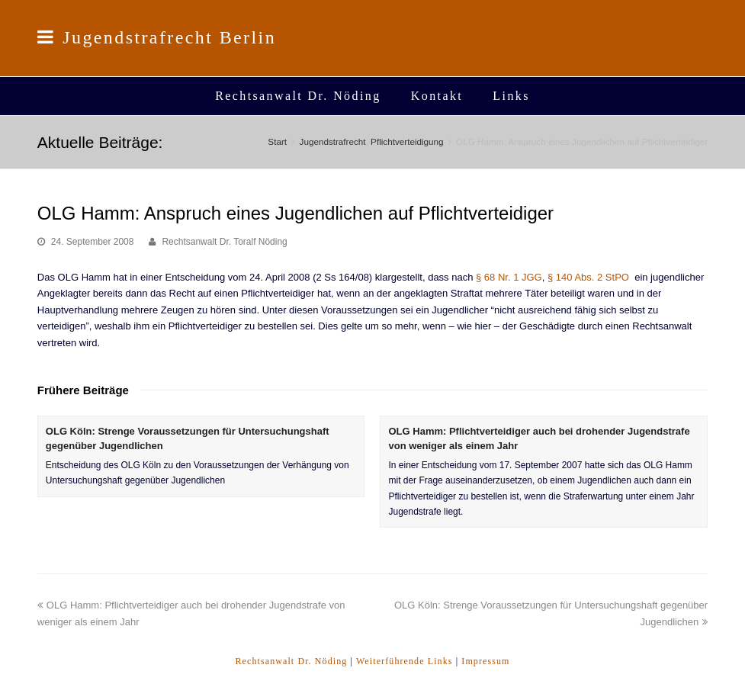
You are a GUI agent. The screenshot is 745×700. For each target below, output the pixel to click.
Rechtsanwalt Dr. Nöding (291, 661)
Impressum (485, 661)
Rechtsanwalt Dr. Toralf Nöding (224, 242)
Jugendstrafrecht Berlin (157, 37)
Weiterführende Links (405, 661)
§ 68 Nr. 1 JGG (509, 277)
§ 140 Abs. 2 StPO (588, 277)
